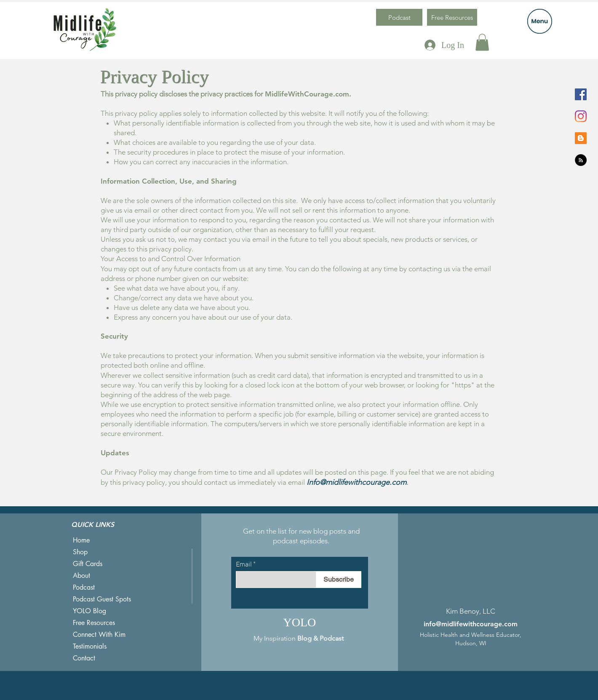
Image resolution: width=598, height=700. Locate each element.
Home (81, 540)
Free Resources (94, 623)
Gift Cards (88, 564)
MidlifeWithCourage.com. (308, 94)
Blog (304, 638)
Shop (80, 552)
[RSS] (581, 160)
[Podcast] (399, 17)
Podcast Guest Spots (102, 599)
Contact (84, 658)
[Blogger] (581, 138)
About (81, 576)
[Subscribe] (339, 580)
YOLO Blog (89, 611)
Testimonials (90, 646)
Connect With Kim (99, 635)
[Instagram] (581, 116)
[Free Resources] (452, 17)
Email (244, 564)
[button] (540, 21)
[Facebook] (581, 94)
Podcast (84, 587)
